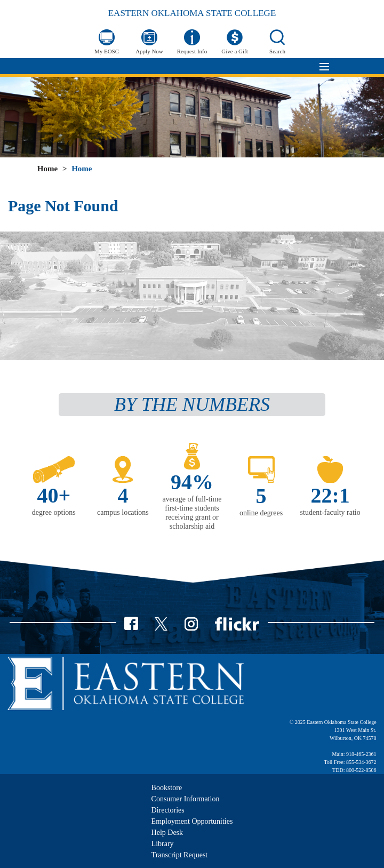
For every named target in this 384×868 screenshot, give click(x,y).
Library (163, 844)
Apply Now (149, 51)
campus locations (123, 512)
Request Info (192, 51)
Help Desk (167, 833)
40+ (54, 495)
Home (47, 169)
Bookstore (167, 788)
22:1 (330, 495)
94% (192, 482)
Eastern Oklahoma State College (192, 13)
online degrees (261, 513)
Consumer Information (186, 799)
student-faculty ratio (330, 512)
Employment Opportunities (192, 821)
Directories (168, 810)
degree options (54, 512)
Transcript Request (180, 855)
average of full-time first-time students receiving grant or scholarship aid (192, 512)
